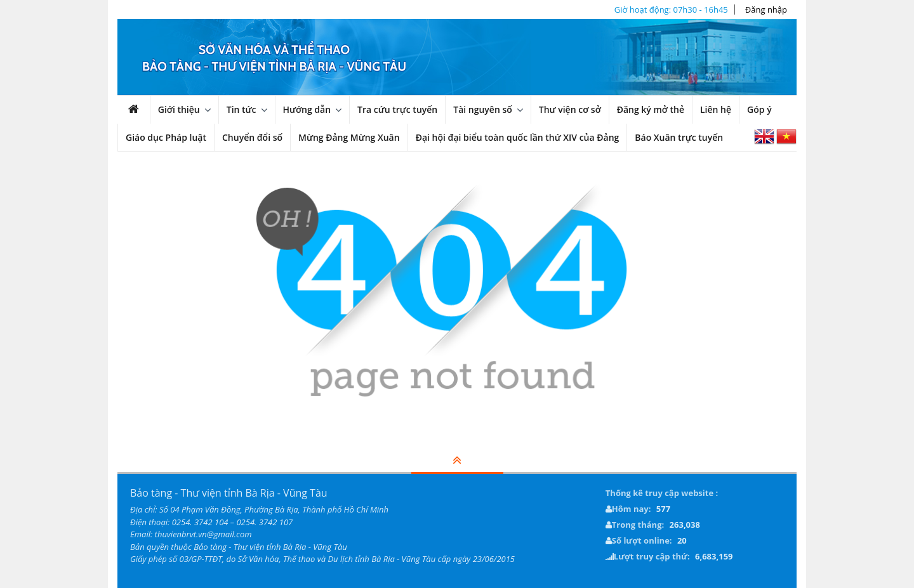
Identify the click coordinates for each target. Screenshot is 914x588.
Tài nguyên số (483, 109)
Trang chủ (141, 113)
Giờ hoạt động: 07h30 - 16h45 (671, 10)
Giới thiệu (179, 109)
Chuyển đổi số (252, 137)
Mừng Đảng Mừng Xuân (349, 137)
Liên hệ (716, 109)
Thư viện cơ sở (570, 109)
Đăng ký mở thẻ (651, 109)
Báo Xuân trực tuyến (679, 137)
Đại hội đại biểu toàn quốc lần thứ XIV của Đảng (518, 137)
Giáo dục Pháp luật (166, 137)
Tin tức (242, 109)
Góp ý (759, 109)
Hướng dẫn (307, 109)
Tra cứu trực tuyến (397, 109)
